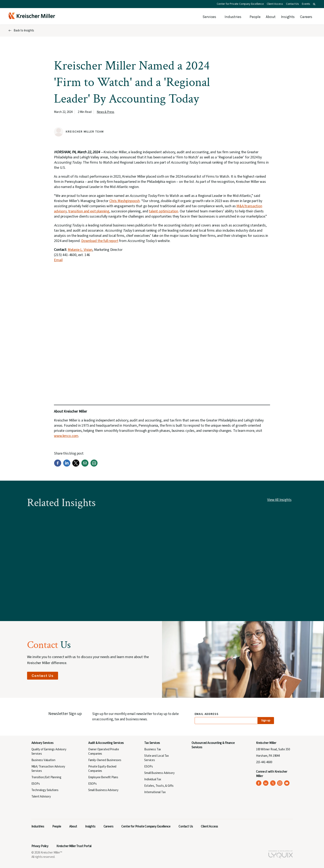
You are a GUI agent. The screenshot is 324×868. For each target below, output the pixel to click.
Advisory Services (42, 743)
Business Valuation (43, 760)
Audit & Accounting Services (106, 743)
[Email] (85, 466)
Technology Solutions (45, 790)
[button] (314, 4)
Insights (288, 17)
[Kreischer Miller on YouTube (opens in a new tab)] (287, 783)
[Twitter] (76, 466)
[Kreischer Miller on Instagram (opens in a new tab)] (280, 783)
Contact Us (292, 4)
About (271, 17)
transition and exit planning (89, 211)
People (255, 17)
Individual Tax (153, 779)
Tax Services (152, 743)
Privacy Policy (40, 846)
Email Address (207, 714)
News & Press (105, 112)
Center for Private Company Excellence (240, 4)
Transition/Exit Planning (46, 777)
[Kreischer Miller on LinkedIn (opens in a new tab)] (266, 783)
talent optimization (163, 211)
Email (58, 260)
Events (306, 4)
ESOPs (36, 784)
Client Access (275, 4)
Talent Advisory (41, 797)
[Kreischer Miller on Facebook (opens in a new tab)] (259, 783)
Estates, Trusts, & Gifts (159, 786)
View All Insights (279, 500)
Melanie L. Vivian (80, 250)
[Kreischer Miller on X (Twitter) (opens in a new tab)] (273, 783)
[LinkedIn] (67, 466)
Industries (233, 17)
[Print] (94, 466)
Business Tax (153, 749)
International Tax (155, 792)
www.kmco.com (66, 436)
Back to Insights (24, 31)
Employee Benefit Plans (103, 777)
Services (209, 17)
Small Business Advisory (103, 790)
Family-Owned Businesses (105, 760)
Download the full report (100, 241)
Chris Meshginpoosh (124, 201)
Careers (306, 17)
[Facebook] (58, 466)
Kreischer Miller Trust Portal (74, 846)
